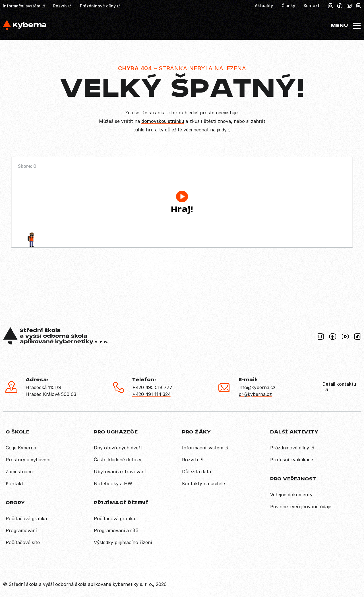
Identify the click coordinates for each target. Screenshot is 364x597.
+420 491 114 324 (151, 394)
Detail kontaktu (339, 384)
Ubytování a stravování (120, 472)
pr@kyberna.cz (255, 394)
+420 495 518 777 (152, 387)
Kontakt (312, 6)
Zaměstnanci (20, 472)
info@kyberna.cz (257, 387)
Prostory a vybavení (28, 460)
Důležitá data (197, 472)
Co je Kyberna (21, 448)
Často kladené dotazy (118, 460)
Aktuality (264, 6)
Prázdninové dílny (98, 6)
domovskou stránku (163, 121)
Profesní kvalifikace (292, 460)
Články (288, 6)
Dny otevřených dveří (118, 448)
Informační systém (21, 6)
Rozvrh (60, 6)
